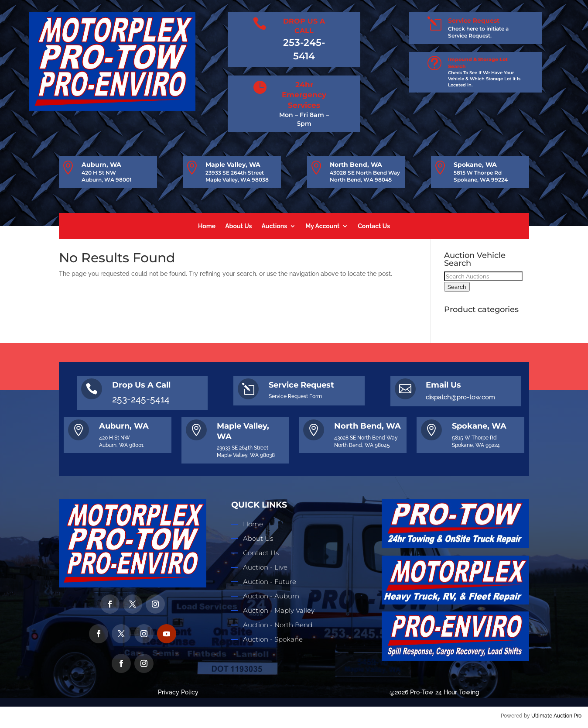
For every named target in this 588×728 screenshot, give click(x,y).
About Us (238, 226)
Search (457, 287)
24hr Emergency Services (304, 95)
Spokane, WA (475, 165)
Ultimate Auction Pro (556, 716)
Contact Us (374, 226)
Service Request (474, 21)
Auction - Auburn (271, 596)
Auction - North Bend (278, 625)
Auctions (275, 226)
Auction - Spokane (273, 639)
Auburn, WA (101, 165)
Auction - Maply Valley (279, 610)
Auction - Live (265, 567)
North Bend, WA (356, 165)
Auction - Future (270, 582)
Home (207, 226)
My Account (322, 226)
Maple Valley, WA (233, 165)
